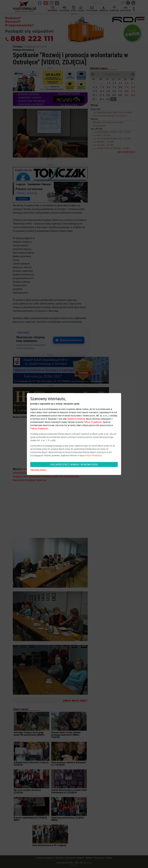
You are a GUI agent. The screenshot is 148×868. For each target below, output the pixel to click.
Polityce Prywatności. (94, 455)
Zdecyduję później (38, 470)
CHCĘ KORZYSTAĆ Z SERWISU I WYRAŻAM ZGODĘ (74, 464)
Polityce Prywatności (93, 422)
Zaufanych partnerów (76, 419)
